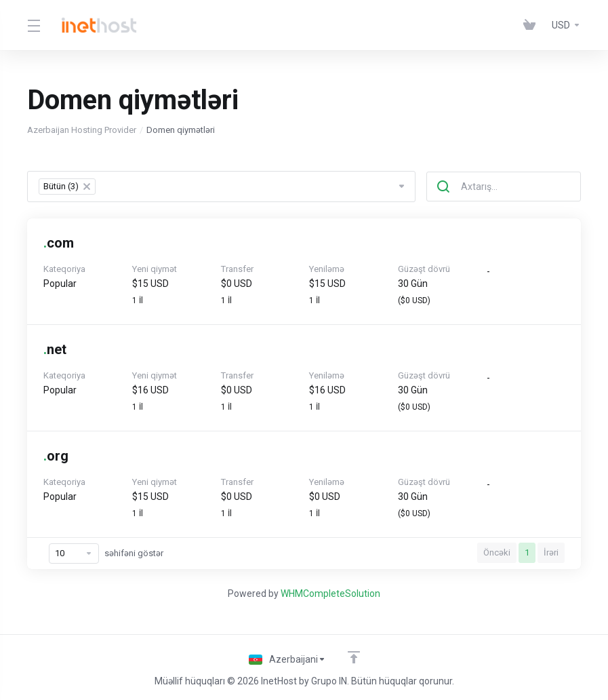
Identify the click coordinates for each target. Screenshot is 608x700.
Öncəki (497, 552)
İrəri (551, 552)
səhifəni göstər (106, 553)
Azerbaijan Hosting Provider (82, 130)
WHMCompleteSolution (330, 594)
